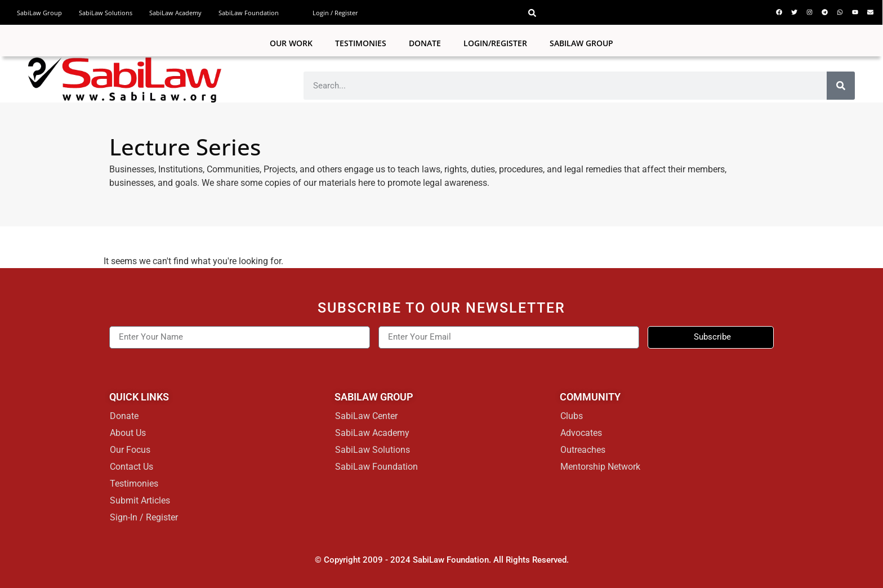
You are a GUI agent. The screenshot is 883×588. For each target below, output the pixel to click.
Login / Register (335, 13)
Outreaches (583, 450)
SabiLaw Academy (175, 13)
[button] (532, 13)
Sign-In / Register (144, 517)
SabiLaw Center (366, 416)
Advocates (581, 433)
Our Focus (130, 450)
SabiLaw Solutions (106, 13)
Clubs (572, 416)
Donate (425, 43)
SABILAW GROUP (581, 43)
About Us (128, 433)
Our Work (291, 43)
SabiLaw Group (39, 13)
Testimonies (361, 43)
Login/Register (495, 43)
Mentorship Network (600, 467)
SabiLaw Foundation (249, 13)
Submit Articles (140, 500)
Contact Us (131, 467)
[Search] (841, 86)
